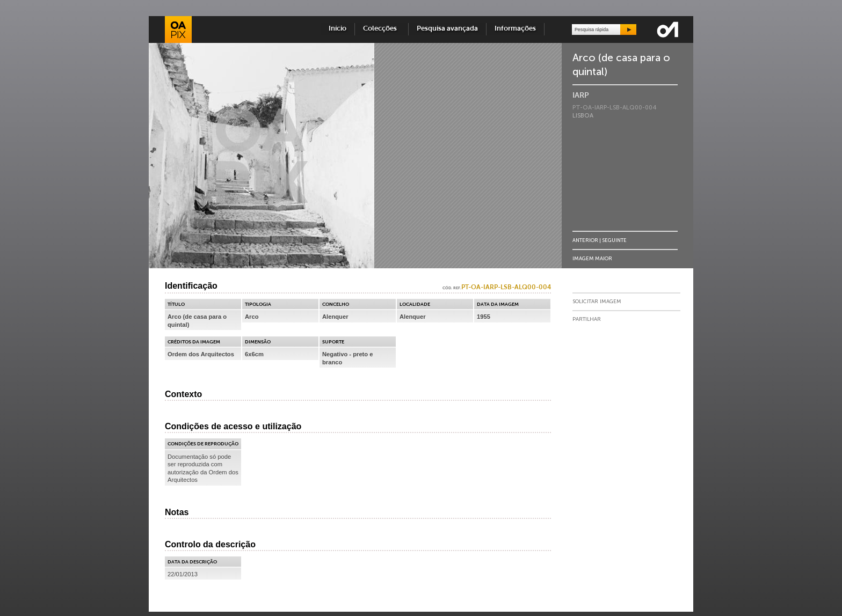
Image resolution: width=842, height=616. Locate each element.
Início (337, 29)
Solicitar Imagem (597, 302)
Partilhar (587, 319)
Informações (515, 29)
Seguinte (614, 240)
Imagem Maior (592, 258)
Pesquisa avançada (447, 29)
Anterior (585, 240)
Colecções (382, 29)
